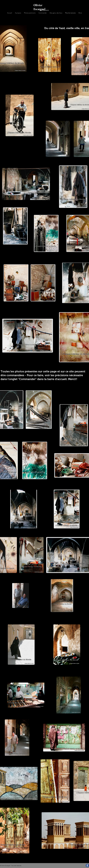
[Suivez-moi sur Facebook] (87, 865)
